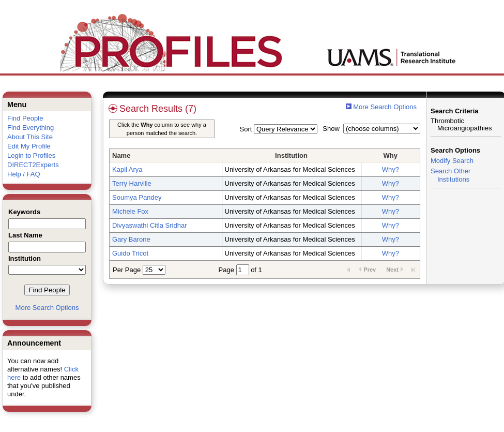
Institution (291, 155)
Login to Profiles (31, 155)
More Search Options (47, 308)
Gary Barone (131, 239)
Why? (391, 169)
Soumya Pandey (137, 197)
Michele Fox (130, 211)
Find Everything (30, 128)
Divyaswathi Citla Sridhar (150, 225)
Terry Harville (132, 183)
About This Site (30, 137)
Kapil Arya (127, 169)
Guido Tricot (130, 253)
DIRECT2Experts (33, 165)
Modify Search (452, 161)
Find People (25, 118)
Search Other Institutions (450, 175)
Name (121, 155)
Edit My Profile (29, 146)
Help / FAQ (24, 174)
